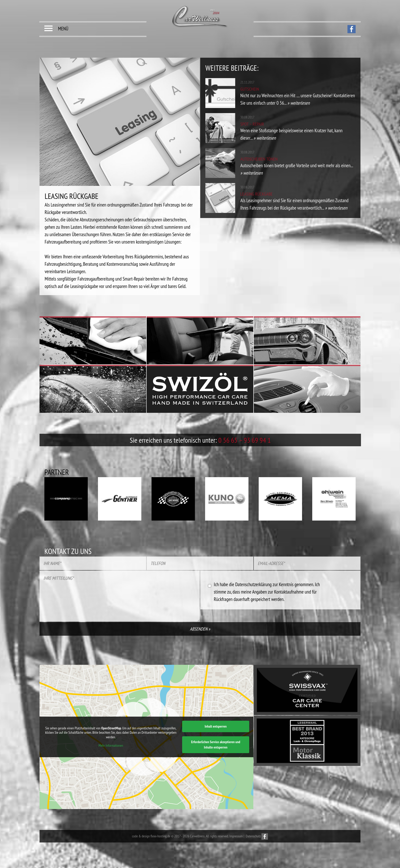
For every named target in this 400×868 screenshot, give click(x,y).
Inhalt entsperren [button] (216, 731)
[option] (66, 504)
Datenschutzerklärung (253, 589)
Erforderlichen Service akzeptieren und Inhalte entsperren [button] (216, 749)
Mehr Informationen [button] (111, 750)
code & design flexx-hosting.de (151, 841)
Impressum (236, 841)
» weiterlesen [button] (299, 108)
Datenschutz (253, 841)
